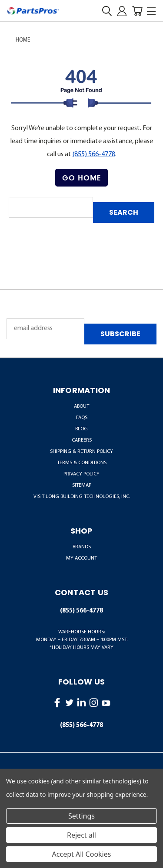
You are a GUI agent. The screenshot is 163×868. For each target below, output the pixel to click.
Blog (81, 429)
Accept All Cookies (82, 854)
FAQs (82, 418)
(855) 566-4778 (94, 154)
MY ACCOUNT (81, 558)
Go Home (81, 178)
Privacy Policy (81, 474)
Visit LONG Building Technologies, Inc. (82, 497)
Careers (82, 440)
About (81, 406)
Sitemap (82, 485)
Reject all (81, 835)
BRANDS (82, 547)
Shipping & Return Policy (81, 452)
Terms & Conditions (82, 463)
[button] (81, 178)
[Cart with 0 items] (137, 11)
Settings (81, 816)
